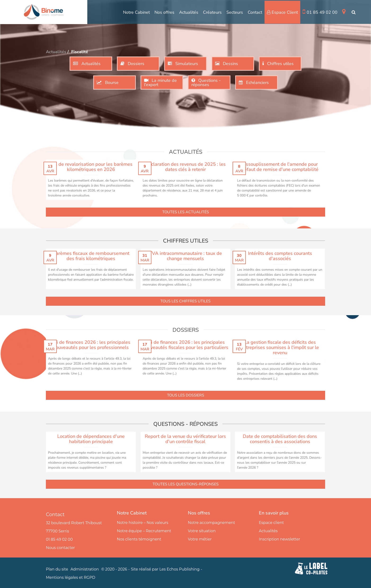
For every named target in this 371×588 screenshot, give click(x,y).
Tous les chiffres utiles (185, 301)
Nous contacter (60, 548)
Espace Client (282, 12)
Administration (85, 569)
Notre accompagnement (211, 523)
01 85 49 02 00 (320, 12)
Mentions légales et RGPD (71, 577)
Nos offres (164, 12)
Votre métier (200, 539)
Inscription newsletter (279, 539)
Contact (255, 12)
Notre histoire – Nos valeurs (143, 523)
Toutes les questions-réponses (186, 484)
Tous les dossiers (186, 395)
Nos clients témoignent (139, 539)
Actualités (189, 12)
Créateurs (212, 12)
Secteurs (235, 12)
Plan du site (57, 569)
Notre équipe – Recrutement (144, 531)
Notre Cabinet (136, 12)
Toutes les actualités (186, 212)
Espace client (271, 523)
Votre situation (202, 531)
